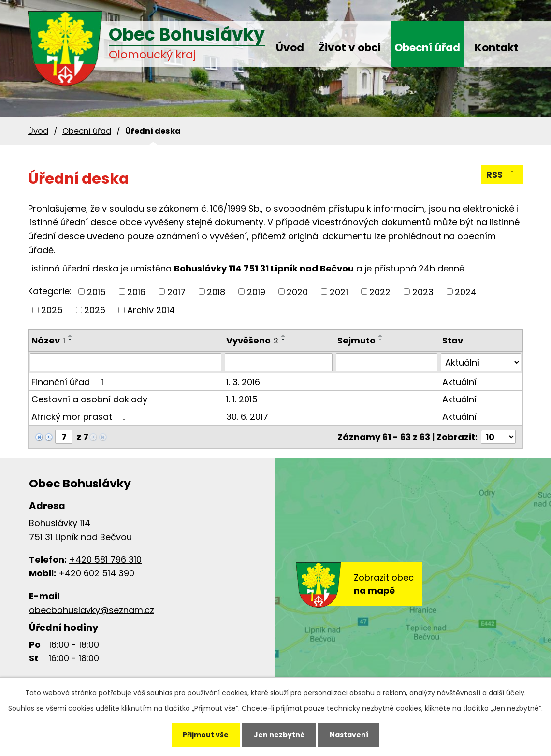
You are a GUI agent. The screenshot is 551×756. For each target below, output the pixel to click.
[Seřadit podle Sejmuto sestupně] (381, 340)
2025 (52, 310)
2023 (423, 292)
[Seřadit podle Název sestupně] (71, 340)
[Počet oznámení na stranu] (498, 437)
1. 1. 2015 (242, 399)
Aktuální (459, 382)
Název (48, 340)
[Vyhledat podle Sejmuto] (386, 362)
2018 (216, 292)
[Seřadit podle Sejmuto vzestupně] (381, 336)
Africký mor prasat (81, 417)
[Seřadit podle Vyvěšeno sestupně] (284, 340)
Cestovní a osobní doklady (89, 399)
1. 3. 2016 (243, 382)
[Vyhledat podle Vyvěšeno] (279, 362)
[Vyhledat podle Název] (126, 362)
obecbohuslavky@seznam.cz (92, 610)
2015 (96, 292)
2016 (136, 292)
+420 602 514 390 (96, 573)
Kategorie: (50, 291)
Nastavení (349, 735)
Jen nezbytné (279, 735)
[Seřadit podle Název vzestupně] (71, 336)
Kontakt (497, 48)
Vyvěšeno (252, 340)
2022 (380, 292)
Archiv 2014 (151, 310)
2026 (95, 310)
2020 (297, 292)
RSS (502, 175)
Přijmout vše (206, 735)
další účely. (507, 693)
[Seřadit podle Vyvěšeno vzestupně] (284, 336)
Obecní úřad (427, 48)
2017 (176, 292)
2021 (339, 292)
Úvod (290, 48)
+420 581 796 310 (105, 560)
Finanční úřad (70, 382)
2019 (256, 292)
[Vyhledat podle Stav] (481, 362)
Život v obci (349, 48)
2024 (466, 292)
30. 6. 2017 (247, 417)
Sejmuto (356, 340)
